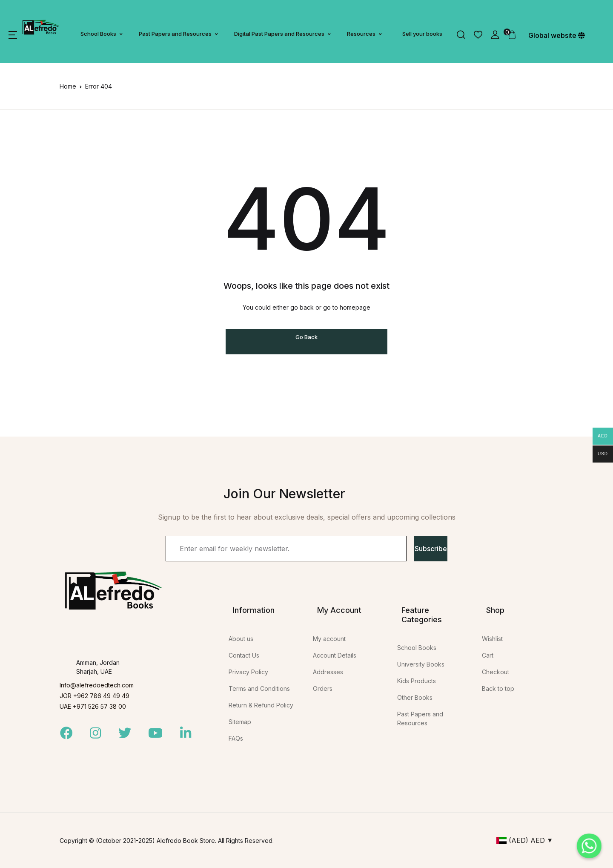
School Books (98, 34)
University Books (421, 664)
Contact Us (244, 655)
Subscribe (431, 549)
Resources (361, 34)
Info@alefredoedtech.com (97, 685)
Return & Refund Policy (261, 705)
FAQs (236, 738)
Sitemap (240, 722)
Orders (323, 688)
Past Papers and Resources (175, 34)
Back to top (498, 688)
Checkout (496, 672)
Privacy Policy (248, 672)
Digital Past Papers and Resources (279, 34)
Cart (488, 655)
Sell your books (422, 34)
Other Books (415, 697)
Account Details (335, 655)
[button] (13, 35)
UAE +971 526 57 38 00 (93, 706)
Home (68, 86)
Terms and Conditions (259, 688)
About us (241, 639)
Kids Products (417, 681)
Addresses (328, 672)
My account (329, 639)
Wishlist (492, 639)
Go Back (306, 337)
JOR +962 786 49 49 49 (95, 696)
